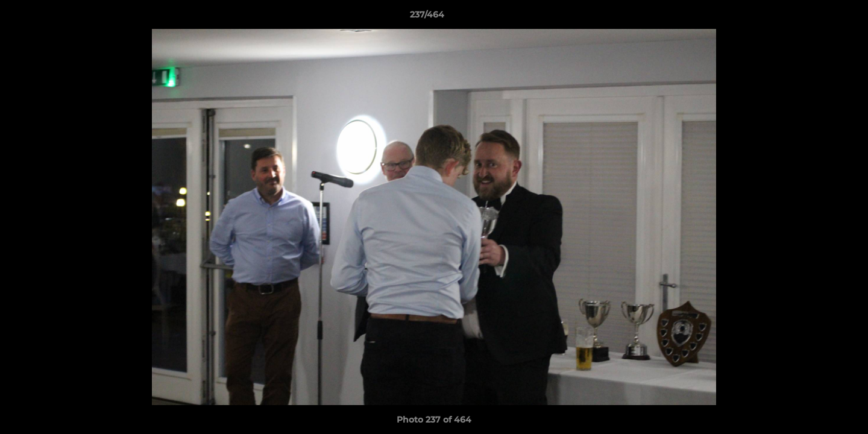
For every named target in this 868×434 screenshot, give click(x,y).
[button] (817, 17)
